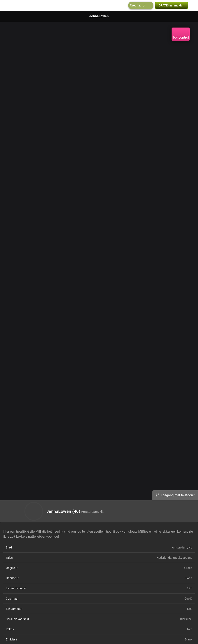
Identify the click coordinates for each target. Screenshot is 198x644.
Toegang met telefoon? (175, 495)
